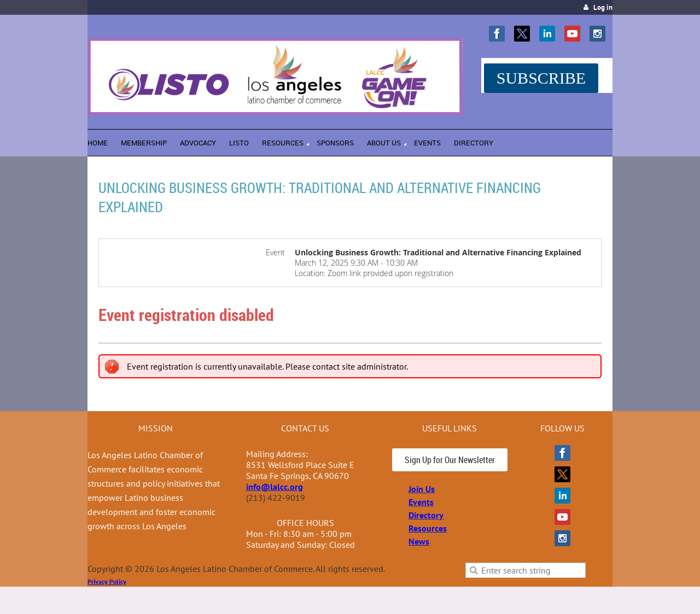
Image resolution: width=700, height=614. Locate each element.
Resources (428, 528)
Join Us (422, 489)
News (419, 541)
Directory (426, 515)
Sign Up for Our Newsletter (450, 460)
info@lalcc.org (275, 487)
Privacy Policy (107, 581)
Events (421, 502)
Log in (603, 7)
